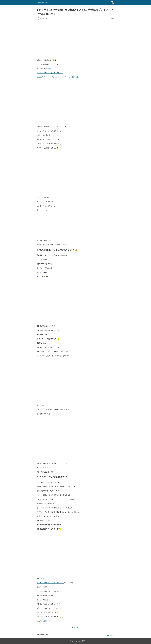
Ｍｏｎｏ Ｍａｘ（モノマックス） (50, 73)
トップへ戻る (111, 636)
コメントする (75, 627)
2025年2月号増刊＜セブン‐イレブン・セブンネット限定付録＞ (58, 77)
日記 (45, 621)
